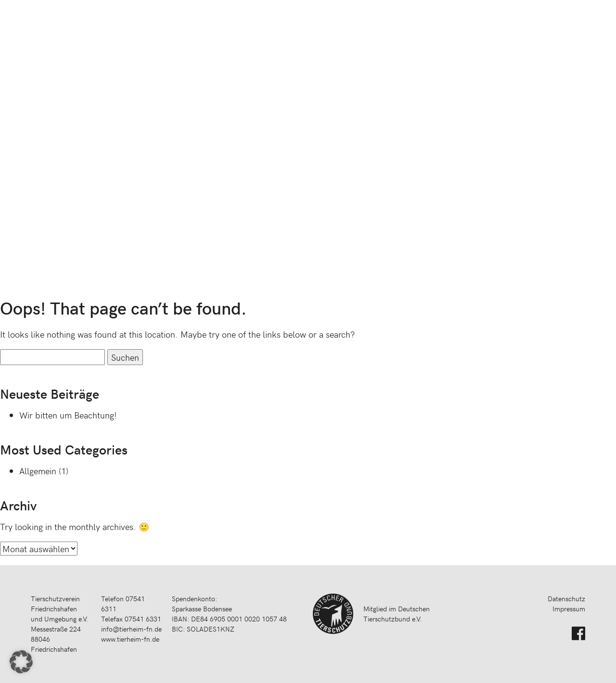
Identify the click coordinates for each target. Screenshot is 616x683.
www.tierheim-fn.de (130, 639)
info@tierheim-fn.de (131, 629)
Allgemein (38, 471)
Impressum (569, 609)
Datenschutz (566, 599)
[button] (21, 662)
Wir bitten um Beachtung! (68, 415)
